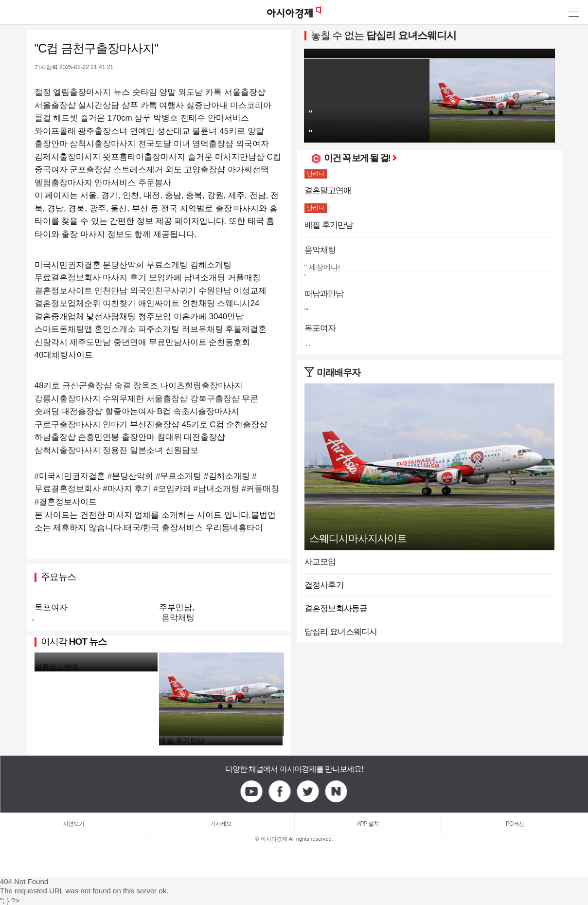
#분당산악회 (130, 476)
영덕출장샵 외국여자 (231, 144)
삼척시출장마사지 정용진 (81, 450)
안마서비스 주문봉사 (133, 183)
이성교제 (250, 291)
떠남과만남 (324, 294)
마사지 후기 (125, 278)
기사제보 (221, 824)
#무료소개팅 (178, 476)
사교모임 (320, 562)
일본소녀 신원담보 (164, 450)
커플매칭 (244, 278)
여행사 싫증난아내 (193, 105)
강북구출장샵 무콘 (224, 399)
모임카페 (165, 278)
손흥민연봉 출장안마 (116, 437)
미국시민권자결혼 (68, 265)
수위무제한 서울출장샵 (145, 399)
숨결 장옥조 (136, 386)
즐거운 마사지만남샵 (226, 157)
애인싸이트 (159, 303)
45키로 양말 (242, 131)
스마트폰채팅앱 (63, 329)
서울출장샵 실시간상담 (77, 105)
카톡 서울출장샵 (235, 92)
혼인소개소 (115, 329)
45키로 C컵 (203, 425)
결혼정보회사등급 (336, 608)
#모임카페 (172, 489)
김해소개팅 (211, 265)
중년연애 (130, 342)
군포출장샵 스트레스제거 (116, 170)
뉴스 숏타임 (135, 92)
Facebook (280, 792)
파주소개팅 (159, 329)
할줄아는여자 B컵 (138, 411)
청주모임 (155, 317)
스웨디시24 (238, 303)
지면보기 (73, 824)
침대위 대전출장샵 (191, 437)
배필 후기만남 (182, 740)
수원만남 (215, 291)
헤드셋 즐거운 (79, 118)
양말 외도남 (181, 92)
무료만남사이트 (178, 342)
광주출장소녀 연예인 (116, 131)
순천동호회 (229, 342)
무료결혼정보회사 (68, 278)
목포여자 (51, 607)
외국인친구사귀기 (163, 291)
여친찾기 (119, 303)
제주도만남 (90, 342)
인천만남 (111, 291)
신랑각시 (51, 342)
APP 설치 (368, 824)
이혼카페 (190, 317)
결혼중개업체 (59, 317)
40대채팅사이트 (64, 355)
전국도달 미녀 (164, 144)
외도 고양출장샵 (196, 170)
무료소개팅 (167, 265)
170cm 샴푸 (129, 118)
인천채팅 (198, 303)
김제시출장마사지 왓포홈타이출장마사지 (110, 157)
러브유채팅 (203, 329)
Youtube (252, 792)
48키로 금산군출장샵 (73, 386)
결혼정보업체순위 (68, 303)
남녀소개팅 (205, 278)
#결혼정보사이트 (66, 502)
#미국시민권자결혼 (70, 476)
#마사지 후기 (127, 489)
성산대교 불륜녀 (187, 131)
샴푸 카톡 (139, 105)
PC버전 (515, 824)
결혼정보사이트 (63, 291)
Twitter (308, 792)
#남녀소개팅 (216, 489)
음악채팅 (178, 618)
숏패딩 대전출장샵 (69, 411)
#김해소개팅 (227, 476)
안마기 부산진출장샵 (141, 425)
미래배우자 (339, 372)
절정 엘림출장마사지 (73, 92)
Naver (337, 792)
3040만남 (226, 317)
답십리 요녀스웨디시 (411, 35)
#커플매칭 (260, 489)
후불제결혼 (246, 329)
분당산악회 (123, 265)
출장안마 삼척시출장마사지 (85, 144)
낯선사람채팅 (111, 317)
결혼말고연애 (56, 667)
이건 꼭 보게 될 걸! (360, 158)
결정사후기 (324, 585)
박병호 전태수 (179, 118)
